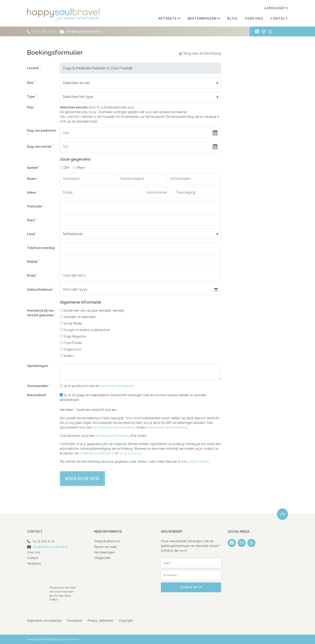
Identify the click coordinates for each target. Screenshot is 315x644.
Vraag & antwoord (107, 541)
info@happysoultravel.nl (80, 31)
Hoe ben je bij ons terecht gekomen (41, 313)
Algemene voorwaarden (44, 621)
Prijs (30, 107)
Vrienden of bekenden (78, 317)
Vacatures (34, 563)
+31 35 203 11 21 (43, 31)
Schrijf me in (191, 587)
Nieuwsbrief (36, 395)
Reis (31, 83)
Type (32, 97)
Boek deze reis (82, 479)
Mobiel (33, 262)
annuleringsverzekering (113, 436)
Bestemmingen (204, 19)
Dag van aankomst (41, 133)
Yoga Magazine (73, 336)
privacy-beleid (198, 462)
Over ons (254, 19)
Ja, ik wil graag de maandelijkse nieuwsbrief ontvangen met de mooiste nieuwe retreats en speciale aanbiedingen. (133, 397)
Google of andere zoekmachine (85, 330)
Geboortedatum (41, 290)
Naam (33, 179)
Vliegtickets (102, 558)
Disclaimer (75, 621)
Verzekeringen (104, 552)
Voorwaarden (38, 386)
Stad (32, 220)
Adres (32, 193)
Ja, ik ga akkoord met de (97, 386)
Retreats (169, 19)
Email (32, 276)
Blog (232, 19)
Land (32, 234)
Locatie (34, 68)
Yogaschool (70, 349)
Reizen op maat (105, 547)
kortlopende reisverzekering (167, 427)
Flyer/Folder (71, 343)
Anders (67, 356)
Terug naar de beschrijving (200, 53)
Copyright (125, 621)
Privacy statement (100, 621)
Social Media (71, 323)
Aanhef (34, 168)
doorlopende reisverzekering (114, 427)
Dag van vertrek (40, 147)
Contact (279, 19)
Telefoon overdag (41, 248)
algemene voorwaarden (117, 386)
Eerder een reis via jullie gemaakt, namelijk (92, 311)
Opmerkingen (37, 366)
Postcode (35, 206)
